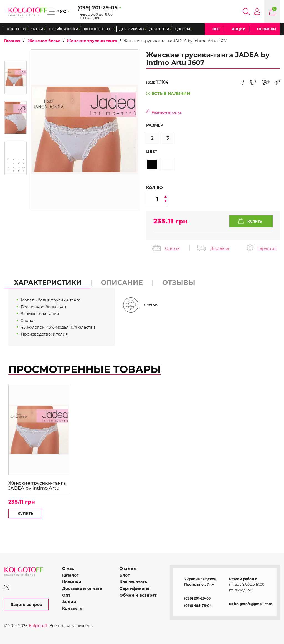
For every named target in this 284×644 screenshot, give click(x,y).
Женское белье (44, 41)
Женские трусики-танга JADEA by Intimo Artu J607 (37, 486)
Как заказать (133, 582)
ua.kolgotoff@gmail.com (251, 604)
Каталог (70, 575)
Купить (25, 513)
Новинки (267, 29)
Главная (12, 41)
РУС (61, 12)
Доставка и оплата (82, 588)
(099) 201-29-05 (197, 598)
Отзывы (128, 568)
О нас (68, 568)
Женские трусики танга (92, 41)
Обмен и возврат (138, 595)
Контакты (72, 608)
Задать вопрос (26, 605)
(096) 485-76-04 (198, 606)
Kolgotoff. (39, 626)
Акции (239, 29)
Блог (125, 575)
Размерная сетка (167, 112)
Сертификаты (134, 588)
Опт (216, 29)
